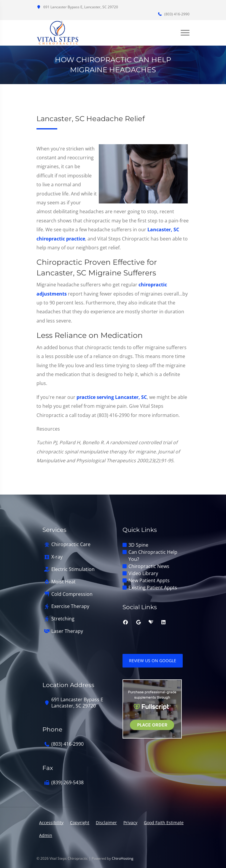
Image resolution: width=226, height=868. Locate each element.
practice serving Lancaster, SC (112, 397)
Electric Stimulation (73, 569)
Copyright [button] (80, 823)
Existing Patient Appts (153, 588)
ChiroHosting (123, 858)
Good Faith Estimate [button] (164, 823)
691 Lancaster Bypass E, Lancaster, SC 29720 (77, 7)
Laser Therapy (67, 631)
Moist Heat (63, 582)
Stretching (63, 619)
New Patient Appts (149, 580)
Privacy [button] (130, 823)
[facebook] (125, 622)
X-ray (57, 557)
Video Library (143, 573)
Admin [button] (46, 835)
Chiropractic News (149, 566)
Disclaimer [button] (106, 823)
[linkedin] (163, 622)
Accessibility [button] (51, 823)
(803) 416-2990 (174, 14)
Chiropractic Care (71, 544)
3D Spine (138, 545)
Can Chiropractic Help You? (153, 556)
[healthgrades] (151, 622)
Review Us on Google (153, 661)
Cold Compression (72, 594)
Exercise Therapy (70, 606)
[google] (139, 622)
